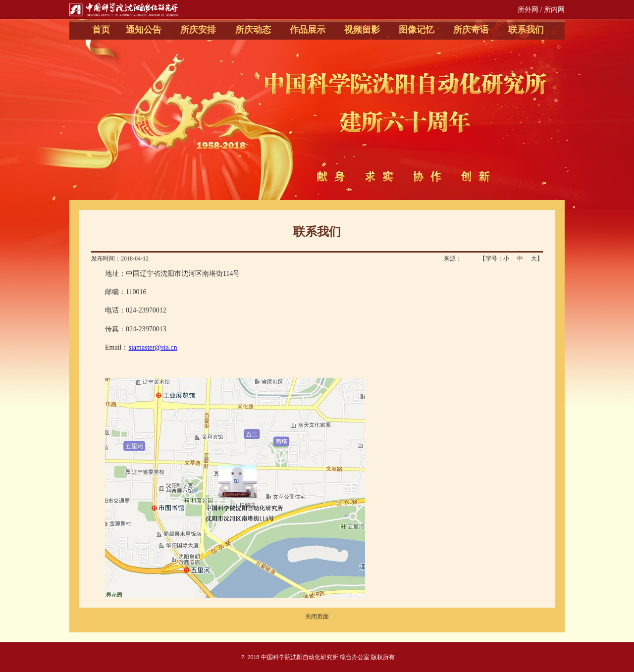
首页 (101, 30)
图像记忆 (417, 30)
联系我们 (526, 30)
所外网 (528, 10)
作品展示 (308, 30)
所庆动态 (253, 30)
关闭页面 (317, 617)
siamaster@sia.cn (153, 347)
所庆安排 (198, 30)
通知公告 (144, 30)
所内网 (554, 10)
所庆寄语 (471, 30)
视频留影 (362, 30)
